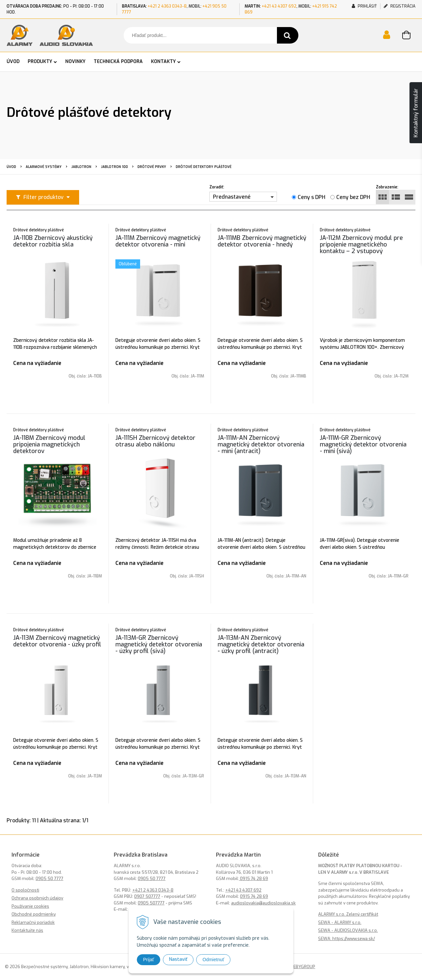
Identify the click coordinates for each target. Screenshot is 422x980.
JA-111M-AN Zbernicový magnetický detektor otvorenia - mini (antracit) (261, 444)
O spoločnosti (25, 890)
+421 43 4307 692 (279, 6)
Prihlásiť (364, 6)
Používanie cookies (30, 906)
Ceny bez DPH (353, 197)
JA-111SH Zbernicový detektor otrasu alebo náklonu (155, 441)
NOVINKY (75, 62)
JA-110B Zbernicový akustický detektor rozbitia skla (53, 241)
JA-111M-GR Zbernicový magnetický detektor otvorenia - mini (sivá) (363, 444)
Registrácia (400, 6)
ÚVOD (13, 62)
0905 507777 (151, 903)
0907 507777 (147, 896)
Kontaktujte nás (27, 930)
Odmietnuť (213, 960)
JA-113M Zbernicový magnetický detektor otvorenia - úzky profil (57, 641)
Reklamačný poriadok (33, 922)
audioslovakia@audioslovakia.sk (263, 903)
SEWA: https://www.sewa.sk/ (347, 939)
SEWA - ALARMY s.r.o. (340, 922)
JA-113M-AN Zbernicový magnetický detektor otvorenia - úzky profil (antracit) (261, 644)
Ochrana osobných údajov (37, 898)
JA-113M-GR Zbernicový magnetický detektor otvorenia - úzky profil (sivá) (159, 644)
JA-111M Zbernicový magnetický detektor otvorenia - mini (158, 241)
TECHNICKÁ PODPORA (118, 62)
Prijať (149, 960)
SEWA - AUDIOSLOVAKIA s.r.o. (348, 930)
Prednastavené (232, 197)
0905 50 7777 (49, 879)
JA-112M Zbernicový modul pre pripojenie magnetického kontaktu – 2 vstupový (361, 245)
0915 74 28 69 (254, 879)
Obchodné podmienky (34, 914)
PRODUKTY (40, 62)
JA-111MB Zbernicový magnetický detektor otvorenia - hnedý (262, 241)
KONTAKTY (163, 62)
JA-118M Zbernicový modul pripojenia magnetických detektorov (49, 444)
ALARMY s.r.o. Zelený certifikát (348, 914)
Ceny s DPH (312, 197)
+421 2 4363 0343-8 (167, 6)
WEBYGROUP (302, 967)
